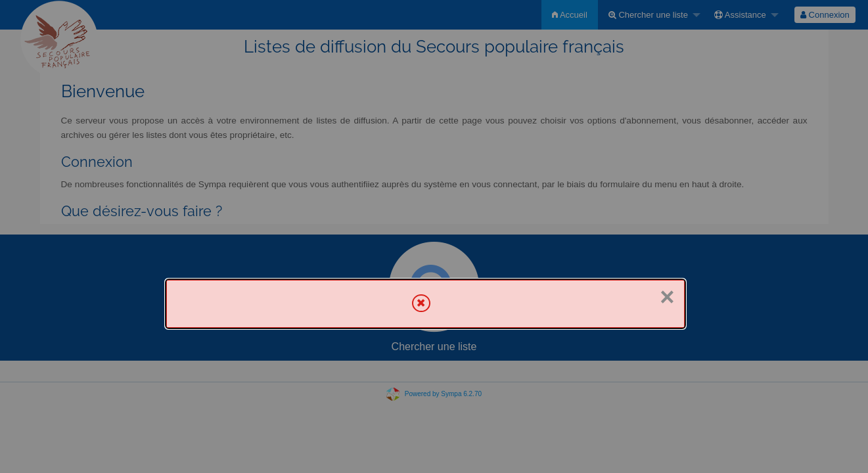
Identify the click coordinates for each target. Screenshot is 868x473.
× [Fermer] (667, 297)
